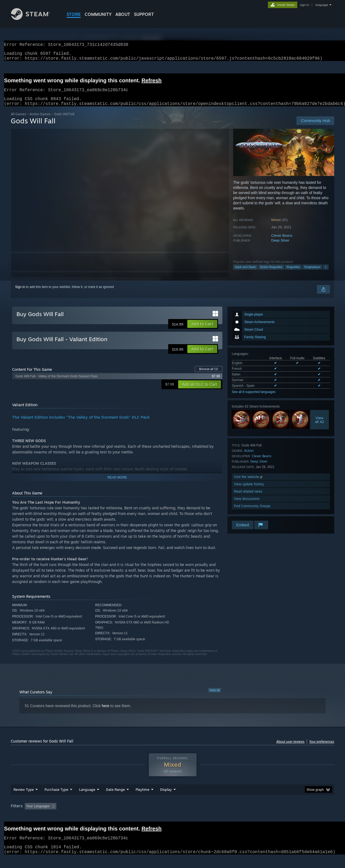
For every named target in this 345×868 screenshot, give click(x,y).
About (123, 14)
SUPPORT (144, 14)
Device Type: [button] (287, 816)
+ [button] (326, 273)
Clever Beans (282, 242)
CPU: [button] (246, 816)
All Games (18, 121)
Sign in (20, 293)
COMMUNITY (98, 14)
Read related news (248, 498)
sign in (304, 5)
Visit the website (249, 483)
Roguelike (293, 273)
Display (166, 800)
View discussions (247, 505)
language (322, 5)
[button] (202, 330)
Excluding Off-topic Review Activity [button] (92, 816)
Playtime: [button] (134, 816)
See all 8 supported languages (254, 398)
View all (215, 697)
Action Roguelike (271, 273)
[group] (172, 817)
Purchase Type (56, 800)
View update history (249, 491)
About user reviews (290, 748)
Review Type (24, 800)
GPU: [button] (264, 816)
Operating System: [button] (218, 816)
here (106, 712)
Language (87, 800)
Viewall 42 (320, 426)
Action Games (40, 121)
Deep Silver (280, 247)
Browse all (209, 375)
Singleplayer (313, 273)
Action (249, 457)
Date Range (115, 800)
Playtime (142, 800)
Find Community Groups (252, 512)
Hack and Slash (245, 273)
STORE (74, 14)
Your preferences (322, 748)
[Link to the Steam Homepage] (34, 18)
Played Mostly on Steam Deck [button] (173, 816)
